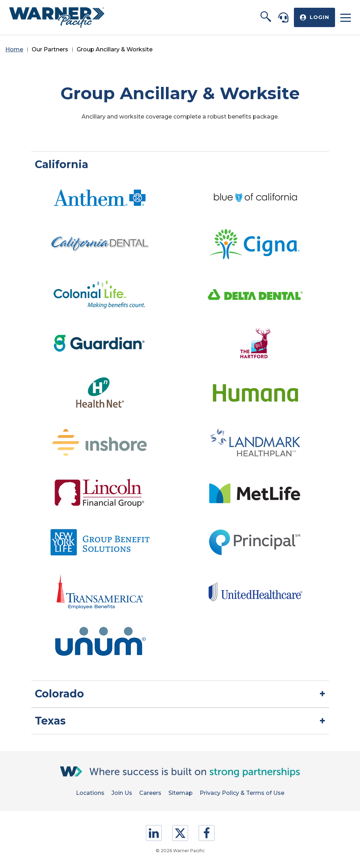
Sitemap (181, 793)
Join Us (122, 793)
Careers (150, 793)
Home (14, 49)
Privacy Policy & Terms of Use (242, 793)
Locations (90, 793)
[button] (266, 17)
